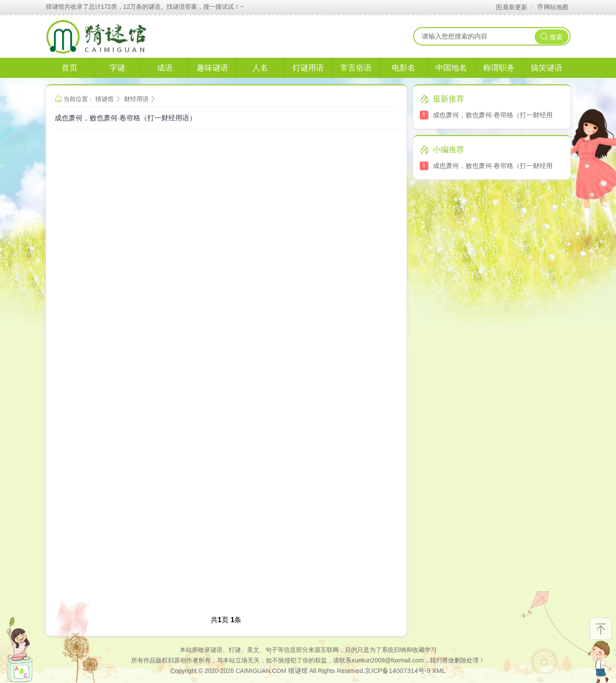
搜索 (551, 37)
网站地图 (552, 7)
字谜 (117, 68)
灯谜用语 (308, 68)
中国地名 (451, 68)
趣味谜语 (212, 68)
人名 (260, 68)
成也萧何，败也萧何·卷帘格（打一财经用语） (125, 118)
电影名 (404, 68)
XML (439, 671)
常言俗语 (356, 68)
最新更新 (511, 7)
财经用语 (136, 99)
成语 (165, 68)
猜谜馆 (104, 99)
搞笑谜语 (546, 68)
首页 (70, 68)
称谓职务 (499, 68)
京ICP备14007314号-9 (397, 671)
